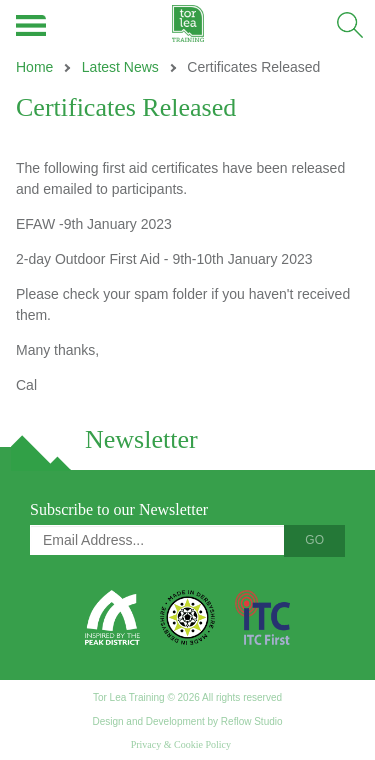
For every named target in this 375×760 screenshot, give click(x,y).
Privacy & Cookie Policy (181, 744)
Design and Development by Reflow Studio (187, 721)
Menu (32, 25)
